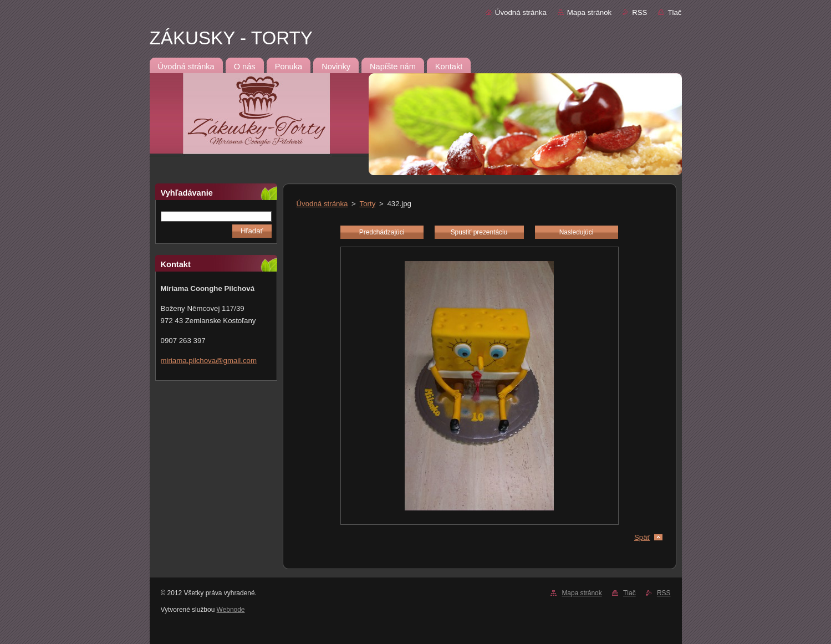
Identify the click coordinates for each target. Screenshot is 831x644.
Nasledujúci (577, 232)
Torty (368, 204)
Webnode (231, 610)
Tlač (674, 12)
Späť (642, 537)
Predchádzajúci (382, 232)
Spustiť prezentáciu (479, 232)
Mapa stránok (589, 12)
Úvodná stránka (521, 12)
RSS (639, 12)
